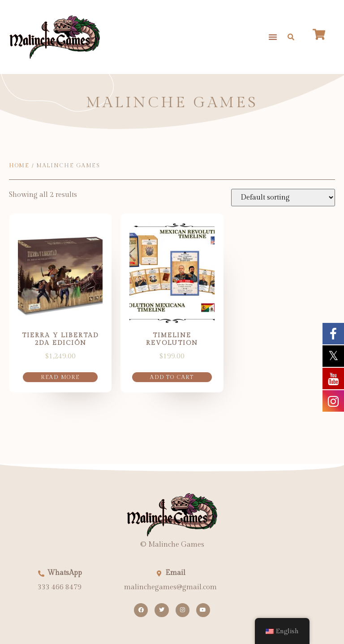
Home (19, 165)
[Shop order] (283, 198)
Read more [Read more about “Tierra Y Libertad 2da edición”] (60, 377)
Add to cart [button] (172, 377)
